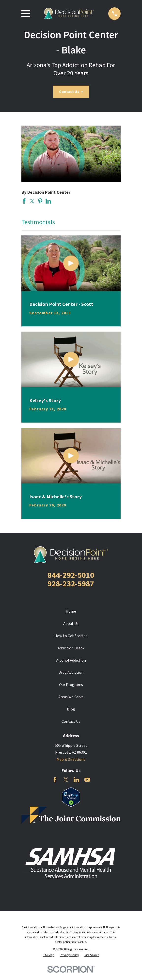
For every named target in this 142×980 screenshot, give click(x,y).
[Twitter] (66, 780)
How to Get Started (71, 636)
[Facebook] (55, 780)
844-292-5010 (71, 575)
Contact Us (71, 92)
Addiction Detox (71, 648)
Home (71, 611)
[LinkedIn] (76, 780)
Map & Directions (71, 760)
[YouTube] (87, 780)
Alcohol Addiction (71, 660)
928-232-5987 (71, 584)
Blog (71, 709)
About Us (71, 624)
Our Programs (71, 685)
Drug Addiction (71, 672)
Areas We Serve (71, 697)
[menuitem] (49, 955)
